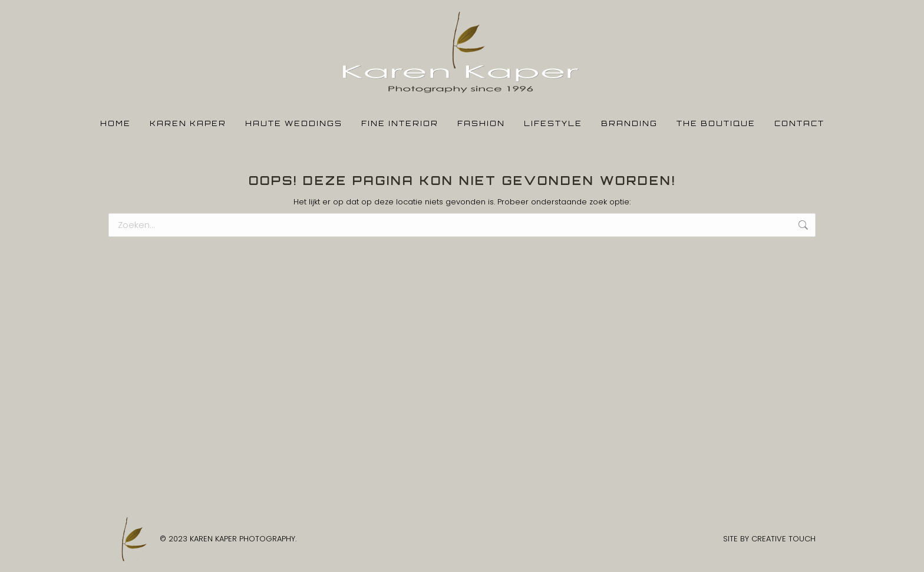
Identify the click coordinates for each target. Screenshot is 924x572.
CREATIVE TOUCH (783, 539)
